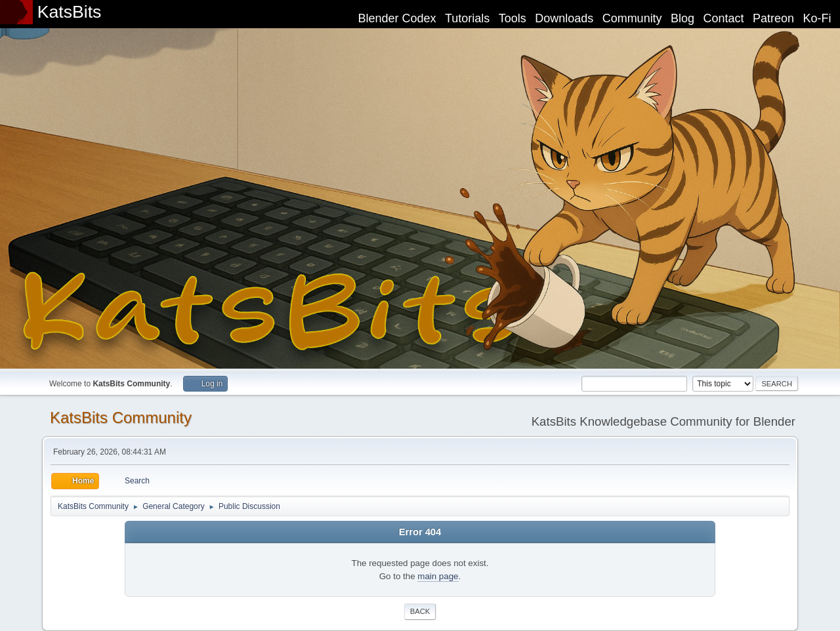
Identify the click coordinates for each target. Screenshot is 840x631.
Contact (724, 18)
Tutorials (467, 18)
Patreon (773, 18)
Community (632, 18)
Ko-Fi (817, 18)
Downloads (564, 18)
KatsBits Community (121, 417)
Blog (682, 18)
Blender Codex (397, 18)
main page (438, 576)
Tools (513, 18)
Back (420, 611)
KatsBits (70, 12)
